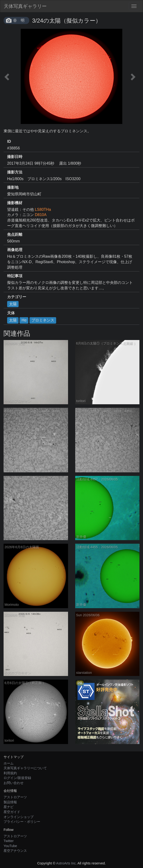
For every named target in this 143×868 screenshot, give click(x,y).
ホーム (9, 763)
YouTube (10, 846)
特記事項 (15, 276)
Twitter (9, 841)
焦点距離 (15, 234)
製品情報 (10, 802)
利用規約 (10, 773)
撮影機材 (15, 203)
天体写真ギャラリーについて (25, 768)
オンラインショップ (19, 817)
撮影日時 (15, 157)
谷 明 (19, 20)
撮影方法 (15, 172)
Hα (24, 320)
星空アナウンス (15, 851)
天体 (11, 313)
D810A (41, 215)
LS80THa (43, 210)
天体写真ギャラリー (25, 6)
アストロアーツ (15, 797)
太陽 (13, 304)
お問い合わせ (14, 783)
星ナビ (9, 807)
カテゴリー (17, 297)
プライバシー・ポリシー (22, 822)
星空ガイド (12, 812)
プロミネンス (43, 320)
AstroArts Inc (66, 863)
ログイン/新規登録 (17, 778)
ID (9, 141)
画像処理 (15, 250)
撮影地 (13, 187)
